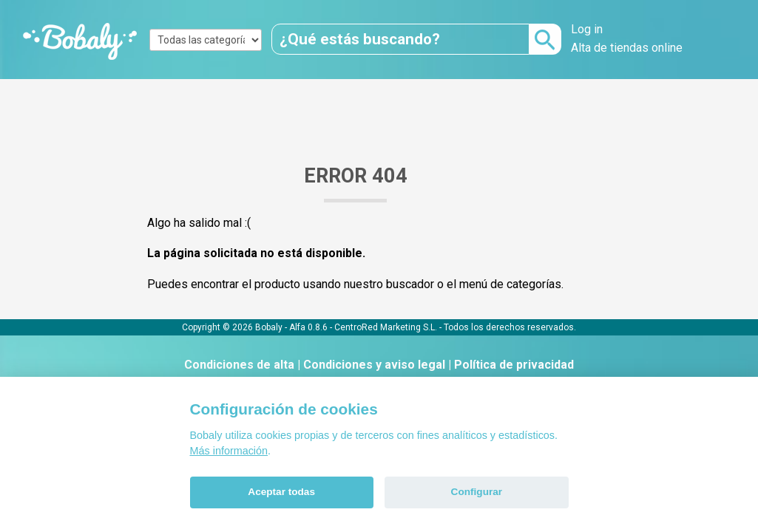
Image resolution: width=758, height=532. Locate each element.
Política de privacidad (514, 365)
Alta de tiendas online (627, 48)
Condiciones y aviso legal (374, 365)
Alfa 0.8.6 (308, 327)
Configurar (477, 492)
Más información (229, 451)
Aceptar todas (281, 492)
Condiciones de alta (239, 365)
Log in (587, 29)
